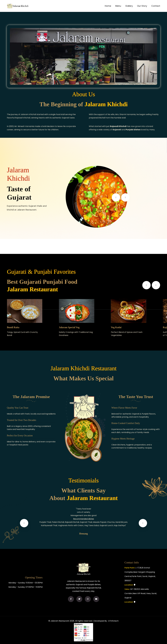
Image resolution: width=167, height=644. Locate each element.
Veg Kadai (116, 327)
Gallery (129, 6)
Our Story (142, 6)
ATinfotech (113, 621)
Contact (156, 6)
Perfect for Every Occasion (20, 436)
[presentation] (116, 197)
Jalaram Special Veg (69, 327)
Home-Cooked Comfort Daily (126, 423)
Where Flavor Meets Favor (124, 408)
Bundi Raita (13, 327)
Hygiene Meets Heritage (123, 439)
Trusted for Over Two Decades (21, 420)
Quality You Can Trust (18, 408)
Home (108, 6)
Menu (118, 6)
